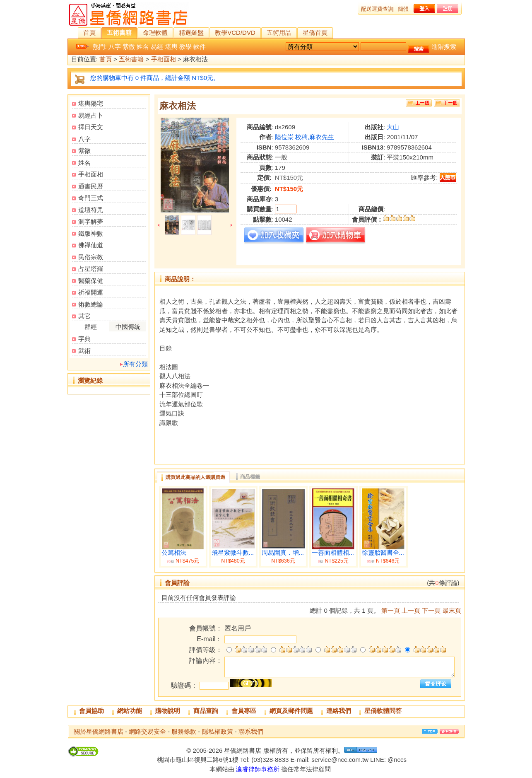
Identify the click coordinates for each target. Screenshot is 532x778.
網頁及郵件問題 (291, 711)
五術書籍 (119, 33)
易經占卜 (91, 115)
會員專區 (244, 711)
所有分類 (135, 364)
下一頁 (431, 610)
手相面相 (164, 59)
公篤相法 (174, 553)
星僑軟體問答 (383, 711)
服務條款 (184, 731)
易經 (157, 47)
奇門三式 (91, 198)
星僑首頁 (315, 33)
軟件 (200, 47)
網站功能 (130, 711)
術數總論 (91, 304)
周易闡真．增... (283, 553)
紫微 (129, 47)
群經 (91, 327)
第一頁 (391, 610)
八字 (115, 47)
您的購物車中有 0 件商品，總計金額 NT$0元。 (155, 78)
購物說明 (168, 711)
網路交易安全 (147, 731)
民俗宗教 (91, 257)
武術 (84, 351)
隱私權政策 (218, 731)
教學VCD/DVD (235, 33)
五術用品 (279, 33)
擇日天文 (91, 127)
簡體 (403, 9)
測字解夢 (91, 221)
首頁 (89, 33)
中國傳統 (128, 327)
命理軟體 (155, 33)
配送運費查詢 (377, 9)
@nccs (397, 760)
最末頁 (452, 610)
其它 (84, 316)
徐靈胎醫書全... (383, 553)
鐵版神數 (91, 233)
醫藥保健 (91, 281)
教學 (185, 47)
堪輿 (171, 47)
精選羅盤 (191, 33)
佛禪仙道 (91, 245)
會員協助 (91, 711)
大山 (393, 127)
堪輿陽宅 (91, 103)
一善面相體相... (333, 553)
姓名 (143, 47)
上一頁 (411, 610)
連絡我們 (339, 711)
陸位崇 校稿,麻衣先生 (305, 137)
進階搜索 (444, 47)
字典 (84, 339)
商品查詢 (206, 711)
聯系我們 (251, 731)
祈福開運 (91, 292)
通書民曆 (91, 186)
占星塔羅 (91, 269)
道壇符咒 (91, 210)
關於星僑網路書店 (99, 731)
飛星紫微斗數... (233, 553)
